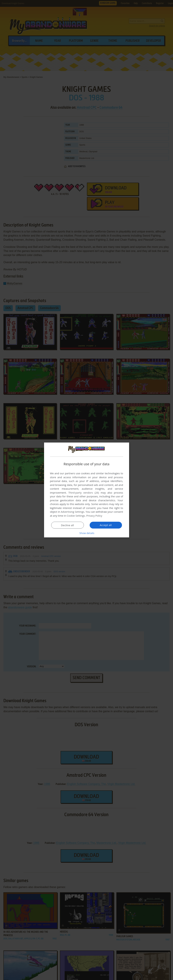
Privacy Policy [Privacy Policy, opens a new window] (94, 516)
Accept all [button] (106, 525)
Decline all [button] (68, 525)
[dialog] (87, 490)
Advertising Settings (73, 512)
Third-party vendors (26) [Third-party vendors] (84, 493)
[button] (87, 533)
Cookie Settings (76, 516)
